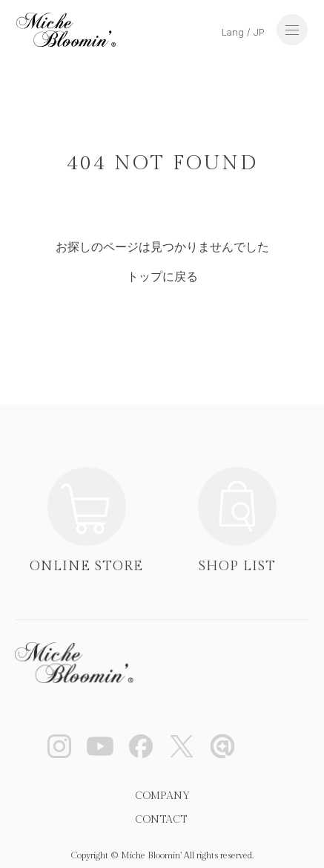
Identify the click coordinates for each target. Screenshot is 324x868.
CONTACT (161, 820)
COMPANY (162, 796)
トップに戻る (162, 277)
